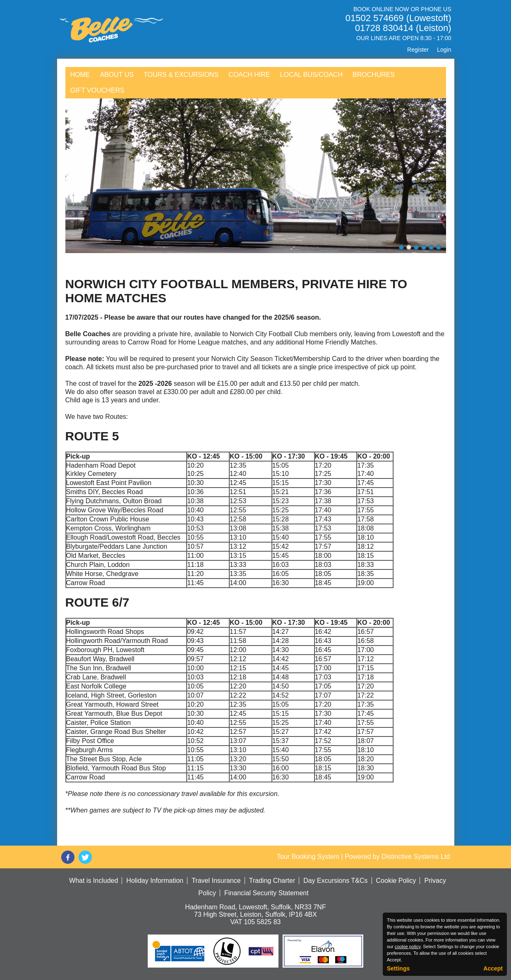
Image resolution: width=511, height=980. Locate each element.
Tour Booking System (308, 857)
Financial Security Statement (266, 893)
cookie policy (408, 947)
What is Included (94, 881)
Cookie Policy (396, 881)
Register (418, 50)
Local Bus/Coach (311, 75)
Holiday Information (155, 881)
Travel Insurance (216, 881)
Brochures (374, 75)
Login (444, 50)
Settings (398, 968)
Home (80, 75)
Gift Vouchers (97, 90)
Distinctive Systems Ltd (416, 857)
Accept (493, 968)
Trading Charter (272, 881)
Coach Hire (249, 75)
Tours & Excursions (181, 75)
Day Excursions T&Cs (335, 881)
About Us (117, 75)
